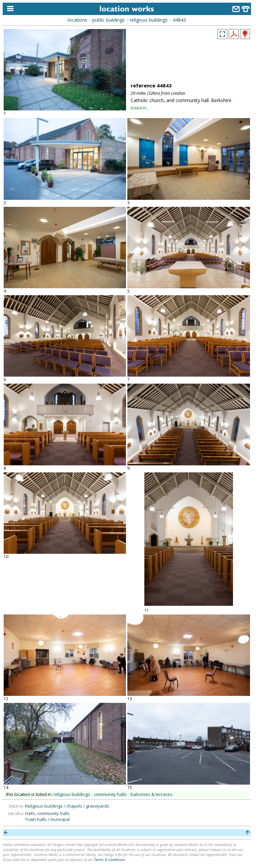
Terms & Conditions (109, 859)
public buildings (108, 20)
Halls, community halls (47, 813)
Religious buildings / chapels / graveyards (67, 806)
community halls (110, 794)
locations (77, 20)
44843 (179, 20)
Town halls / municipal (47, 819)
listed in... (140, 108)
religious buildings (149, 20)
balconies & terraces (151, 794)
